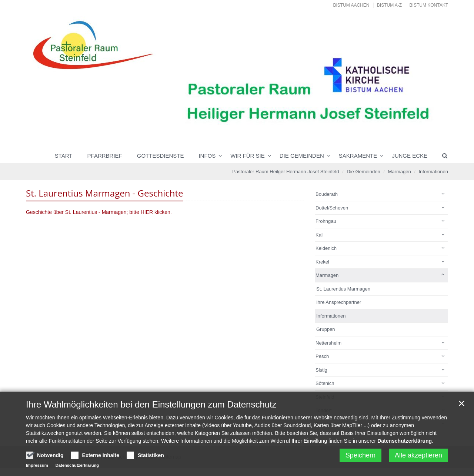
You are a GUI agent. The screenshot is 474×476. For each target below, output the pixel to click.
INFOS (207, 156)
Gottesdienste (161, 156)
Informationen (434, 172)
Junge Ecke (410, 156)
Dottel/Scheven (332, 208)
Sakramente (358, 156)
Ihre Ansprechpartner (339, 302)
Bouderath (327, 194)
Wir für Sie (248, 156)
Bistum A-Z (389, 5)
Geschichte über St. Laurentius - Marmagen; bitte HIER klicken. (99, 212)
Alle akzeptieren (418, 457)
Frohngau (326, 221)
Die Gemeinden (302, 156)
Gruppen (326, 329)
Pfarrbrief (105, 156)
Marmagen (400, 172)
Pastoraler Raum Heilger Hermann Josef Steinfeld (286, 172)
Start (64, 156)
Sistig (321, 370)
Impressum (37, 467)
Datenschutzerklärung (405, 443)
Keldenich (326, 248)
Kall (320, 235)
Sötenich (325, 383)
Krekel (322, 262)
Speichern (360, 457)
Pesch (322, 356)
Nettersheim (328, 343)
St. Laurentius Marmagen (343, 289)
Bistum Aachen (351, 5)
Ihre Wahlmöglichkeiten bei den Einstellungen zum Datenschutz (151, 407)
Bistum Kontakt (429, 5)
